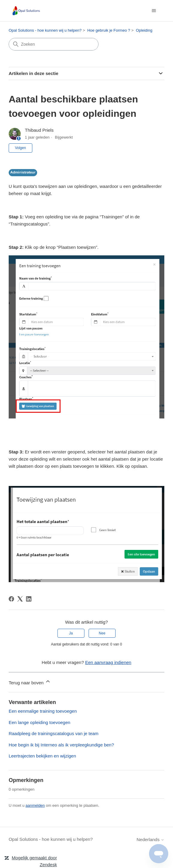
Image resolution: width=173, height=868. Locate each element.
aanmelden (35, 805)
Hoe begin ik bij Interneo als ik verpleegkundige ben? (61, 745)
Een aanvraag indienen (108, 662)
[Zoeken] (54, 44)
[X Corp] (20, 599)
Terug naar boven (30, 682)
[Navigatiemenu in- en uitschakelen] (154, 11)
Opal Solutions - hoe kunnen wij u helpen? (45, 30)
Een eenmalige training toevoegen (43, 711)
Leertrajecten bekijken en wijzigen (42, 756)
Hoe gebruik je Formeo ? (109, 30)
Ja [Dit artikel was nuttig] (71, 633)
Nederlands (150, 839)
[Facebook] (11, 599)
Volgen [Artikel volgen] (21, 148)
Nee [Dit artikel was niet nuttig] (102, 633)
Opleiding (144, 30)
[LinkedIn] (29, 599)
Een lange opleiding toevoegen (40, 722)
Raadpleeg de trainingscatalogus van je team (54, 733)
